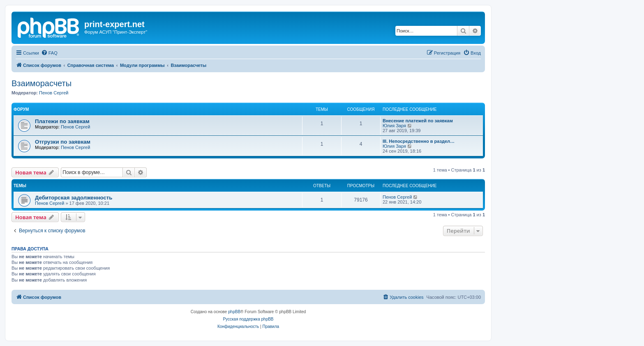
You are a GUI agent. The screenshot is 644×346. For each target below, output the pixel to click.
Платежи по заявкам (62, 121)
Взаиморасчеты (42, 83)
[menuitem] (49, 53)
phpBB (234, 312)
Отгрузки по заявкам (63, 142)
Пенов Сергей (54, 93)
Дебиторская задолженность (74, 198)
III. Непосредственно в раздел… (419, 141)
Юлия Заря (394, 126)
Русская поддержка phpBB (248, 319)
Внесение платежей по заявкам (418, 121)
